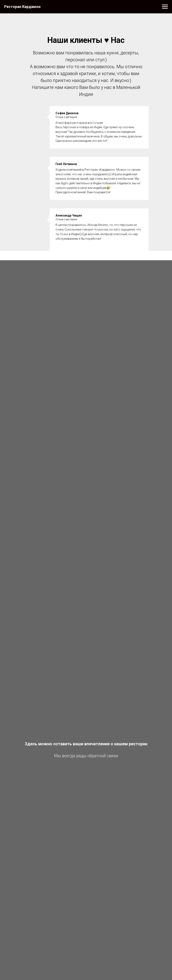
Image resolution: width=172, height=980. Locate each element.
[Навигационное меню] (165, 7)
